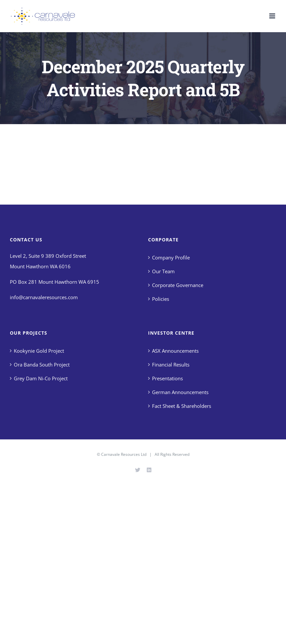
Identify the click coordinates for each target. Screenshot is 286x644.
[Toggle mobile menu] (273, 16)
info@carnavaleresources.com (44, 297)
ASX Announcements (175, 351)
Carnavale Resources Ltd (124, 454)
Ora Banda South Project (42, 365)
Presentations (167, 378)
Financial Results (171, 365)
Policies (161, 299)
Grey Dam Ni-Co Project (41, 378)
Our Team (163, 271)
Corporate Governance (178, 285)
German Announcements (180, 392)
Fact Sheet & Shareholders (182, 406)
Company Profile (171, 257)
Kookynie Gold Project (39, 351)
